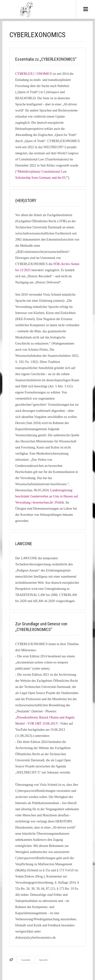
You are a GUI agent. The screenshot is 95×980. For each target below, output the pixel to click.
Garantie (26, 960)
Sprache (43, 960)
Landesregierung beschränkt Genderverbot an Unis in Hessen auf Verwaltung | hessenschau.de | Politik (47, 496)
